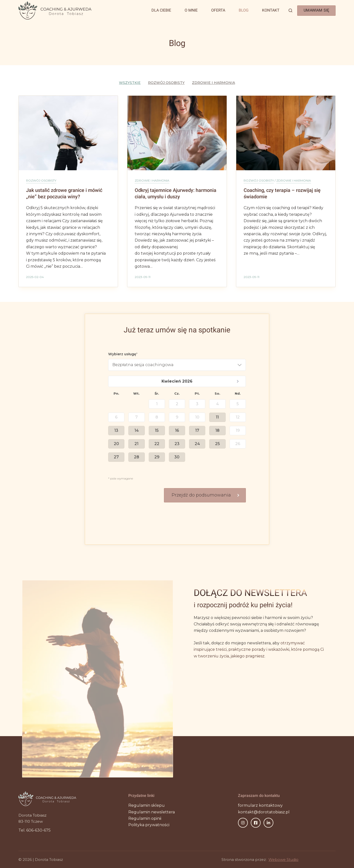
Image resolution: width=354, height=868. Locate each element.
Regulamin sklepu (147, 805)
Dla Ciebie (161, 10)
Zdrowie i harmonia (214, 83)
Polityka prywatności (149, 825)
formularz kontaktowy (260, 805)
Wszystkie (130, 83)
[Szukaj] (290, 10)
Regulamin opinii (145, 818)
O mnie (191, 10)
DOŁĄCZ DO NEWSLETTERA (250, 593)
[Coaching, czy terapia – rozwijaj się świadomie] (286, 133)
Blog (244, 10)
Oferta (218, 10)
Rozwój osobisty (166, 83)
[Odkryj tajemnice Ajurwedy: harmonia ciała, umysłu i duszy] (177, 133)
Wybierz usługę (122, 354)
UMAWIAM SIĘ (316, 10)
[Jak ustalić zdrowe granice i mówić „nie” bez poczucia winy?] (68, 133)
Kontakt (271, 10)
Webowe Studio (283, 860)
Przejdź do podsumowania (201, 495)
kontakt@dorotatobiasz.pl (264, 812)
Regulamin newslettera (152, 812)
